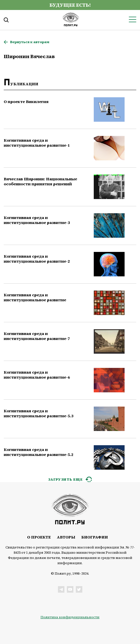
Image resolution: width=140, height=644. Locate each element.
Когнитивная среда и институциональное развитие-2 (37, 259)
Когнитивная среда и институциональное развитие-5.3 (39, 413)
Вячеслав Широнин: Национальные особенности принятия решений (40, 181)
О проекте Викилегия (26, 102)
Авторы (66, 537)
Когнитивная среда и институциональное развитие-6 (37, 375)
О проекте (39, 537)
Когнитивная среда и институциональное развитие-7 (37, 336)
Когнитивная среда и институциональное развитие (35, 297)
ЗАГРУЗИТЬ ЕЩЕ (66, 479)
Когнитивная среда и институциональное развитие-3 (37, 220)
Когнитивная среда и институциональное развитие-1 (37, 143)
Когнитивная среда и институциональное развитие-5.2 (39, 452)
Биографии (95, 537)
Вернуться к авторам (30, 42)
